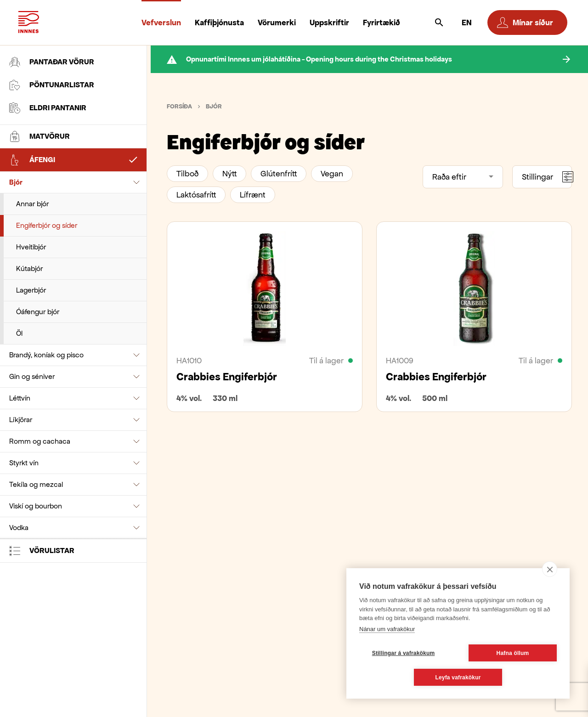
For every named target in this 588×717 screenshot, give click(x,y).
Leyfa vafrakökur (458, 677)
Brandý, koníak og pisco (46, 355)
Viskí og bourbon (36, 506)
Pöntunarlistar (52, 85)
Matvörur (40, 136)
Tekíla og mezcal (36, 484)
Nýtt (229, 174)
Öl (19, 333)
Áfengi (32, 160)
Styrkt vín (24, 463)
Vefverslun (161, 23)
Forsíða (179, 106)
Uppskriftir (329, 23)
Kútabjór (29, 268)
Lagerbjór (31, 290)
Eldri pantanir (48, 108)
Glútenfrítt (279, 174)
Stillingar (547, 177)
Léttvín (20, 398)
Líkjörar (21, 420)
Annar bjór (32, 204)
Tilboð (187, 174)
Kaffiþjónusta (219, 23)
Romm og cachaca (40, 441)
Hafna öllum (513, 653)
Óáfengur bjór (38, 312)
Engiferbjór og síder (47, 225)
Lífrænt (253, 195)
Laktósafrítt (196, 195)
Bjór (16, 182)
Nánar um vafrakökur (387, 629)
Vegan (332, 174)
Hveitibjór (31, 247)
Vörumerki (277, 23)
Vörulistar (42, 551)
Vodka (19, 528)
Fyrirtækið (382, 23)
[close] (550, 569)
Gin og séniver (32, 376)
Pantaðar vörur (52, 62)
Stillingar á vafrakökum (404, 653)
